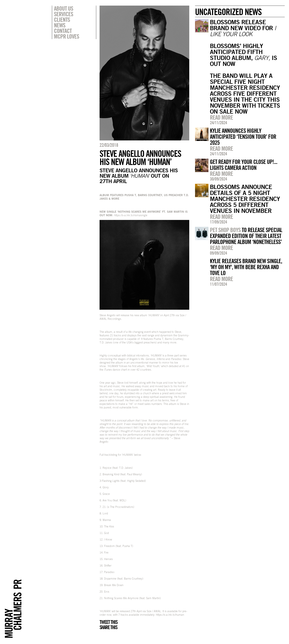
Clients (62, 20)
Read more (221, 117)
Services (64, 14)
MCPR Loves (67, 36)
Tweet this (108, 622)
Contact (63, 31)
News (60, 25)
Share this (108, 627)
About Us (64, 8)
